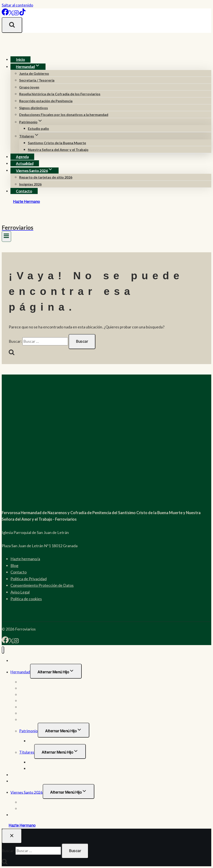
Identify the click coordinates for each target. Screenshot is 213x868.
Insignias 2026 (30, 184)
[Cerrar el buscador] (12, 836)
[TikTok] (22, 14)
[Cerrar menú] (3, 650)
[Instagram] (16, 14)
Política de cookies (26, 599)
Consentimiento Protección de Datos (42, 585)
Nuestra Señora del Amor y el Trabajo (58, 150)
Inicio (20, 59)
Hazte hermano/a (25, 559)
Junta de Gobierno (34, 73)
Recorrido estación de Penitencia (46, 101)
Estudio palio (38, 128)
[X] (11, 14)
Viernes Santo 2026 (27, 792)
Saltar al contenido (17, 5)
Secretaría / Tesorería (37, 80)
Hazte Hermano (27, 202)
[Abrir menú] (6, 236)
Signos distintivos (34, 108)
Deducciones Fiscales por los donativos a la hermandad (64, 115)
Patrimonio (28, 731)
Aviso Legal (20, 592)
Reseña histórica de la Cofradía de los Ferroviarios (60, 94)
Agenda (22, 157)
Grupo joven (29, 87)
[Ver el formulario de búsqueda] (12, 25)
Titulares (27, 752)
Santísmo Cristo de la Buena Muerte (57, 143)
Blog (14, 565)
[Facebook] (5, 14)
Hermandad (20, 672)
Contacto (24, 191)
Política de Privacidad (29, 579)
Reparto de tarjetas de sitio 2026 (46, 177)
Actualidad (25, 163)
